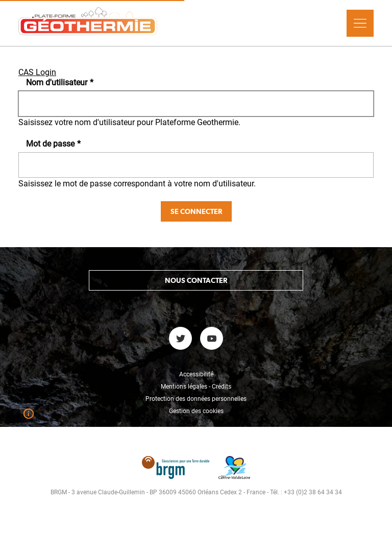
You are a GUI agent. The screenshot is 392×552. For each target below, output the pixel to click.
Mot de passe (53, 144)
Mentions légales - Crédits (196, 387)
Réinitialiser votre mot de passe (88, 542)
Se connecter (196, 211)
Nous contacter (196, 280)
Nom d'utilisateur (60, 83)
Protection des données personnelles (196, 399)
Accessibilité (196, 374)
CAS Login (37, 72)
